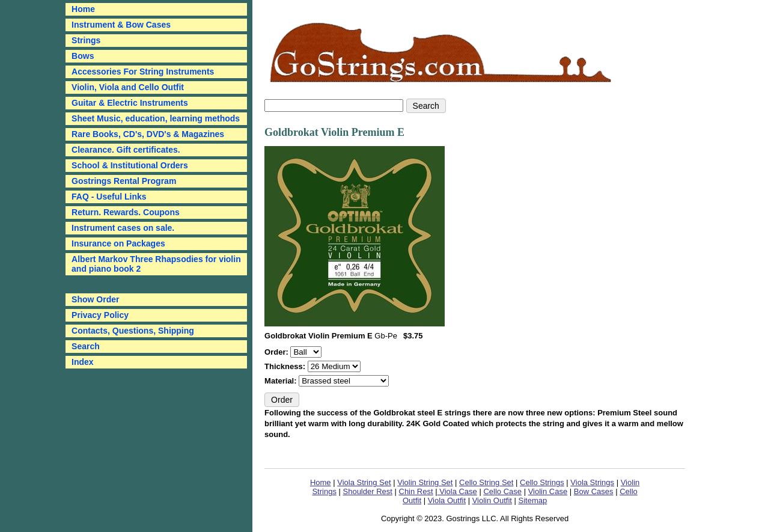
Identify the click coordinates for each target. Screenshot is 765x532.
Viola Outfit (447, 500)
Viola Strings (592, 482)
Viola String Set (364, 482)
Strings (86, 40)
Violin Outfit (492, 500)
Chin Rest (416, 491)
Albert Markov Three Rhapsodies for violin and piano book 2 (156, 264)
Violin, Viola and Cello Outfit (128, 87)
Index (83, 362)
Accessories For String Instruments (143, 72)
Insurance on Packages (118, 243)
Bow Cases (594, 491)
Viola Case (457, 491)
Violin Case (548, 491)
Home (321, 482)
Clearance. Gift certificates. (126, 150)
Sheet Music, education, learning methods (156, 118)
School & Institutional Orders (130, 165)
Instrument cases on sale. (123, 228)
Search (86, 346)
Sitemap (533, 500)
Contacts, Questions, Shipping (133, 331)
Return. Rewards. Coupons (126, 212)
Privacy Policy (100, 315)
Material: (282, 381)
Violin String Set (425, 482)
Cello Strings (542, 482)
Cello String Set (486, 482)
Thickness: (286, 366)
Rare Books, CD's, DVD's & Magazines (148, 134)
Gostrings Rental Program (124, 181)
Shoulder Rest (368, 491)
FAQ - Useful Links (109, 197)
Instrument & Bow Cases (121, 25)
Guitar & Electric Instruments (130, 103)
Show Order (95, 299)
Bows (83, 56)
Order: (277, 352)
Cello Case (502, 491)
